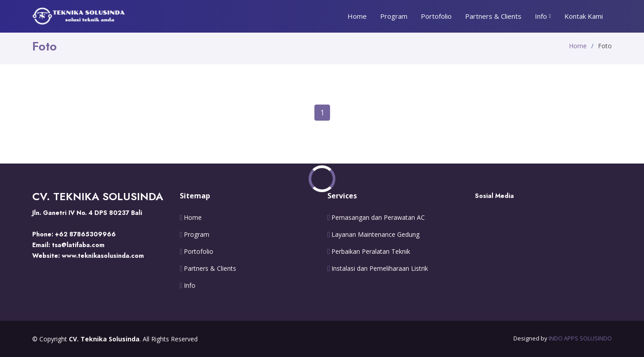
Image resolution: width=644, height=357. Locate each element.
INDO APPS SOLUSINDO (580, 338)
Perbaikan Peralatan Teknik (371, 252)
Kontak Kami (584, 16)
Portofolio (436, 16)
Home (357, 16)
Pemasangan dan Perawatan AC (378, 218)
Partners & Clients (493, 16)
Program (394, 16)
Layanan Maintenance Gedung (375, 235)
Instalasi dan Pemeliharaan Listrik (380, 269)
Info (190, 286)
